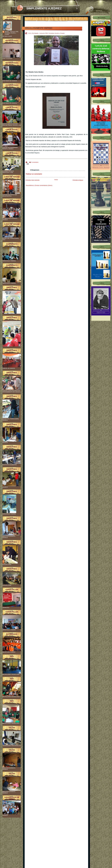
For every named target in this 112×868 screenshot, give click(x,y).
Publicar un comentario (34, 174)
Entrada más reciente (33, 180)
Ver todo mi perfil (7, 36)
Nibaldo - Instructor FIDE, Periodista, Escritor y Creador (12, 33)
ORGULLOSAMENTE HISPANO (39, 28)
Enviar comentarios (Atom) (44, 185)
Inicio (56, 180)
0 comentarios (35, 162)
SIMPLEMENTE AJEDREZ (44, 8)
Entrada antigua (78, 180)
